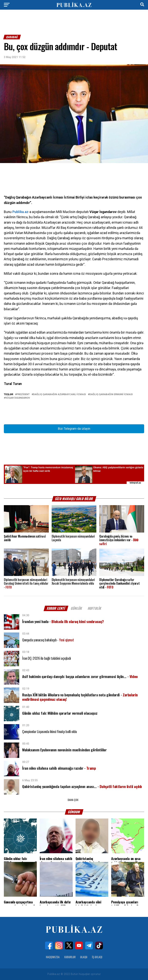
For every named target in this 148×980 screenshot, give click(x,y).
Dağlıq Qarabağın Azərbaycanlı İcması (60, 394)
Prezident (23, 394)
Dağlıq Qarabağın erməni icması (111, 394)
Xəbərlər (70, 957)
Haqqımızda (53, 957)
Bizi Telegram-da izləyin (74, 429)
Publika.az (20, 212)
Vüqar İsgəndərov (18, 398)
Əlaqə (84, 957)
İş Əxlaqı (97, 957)
